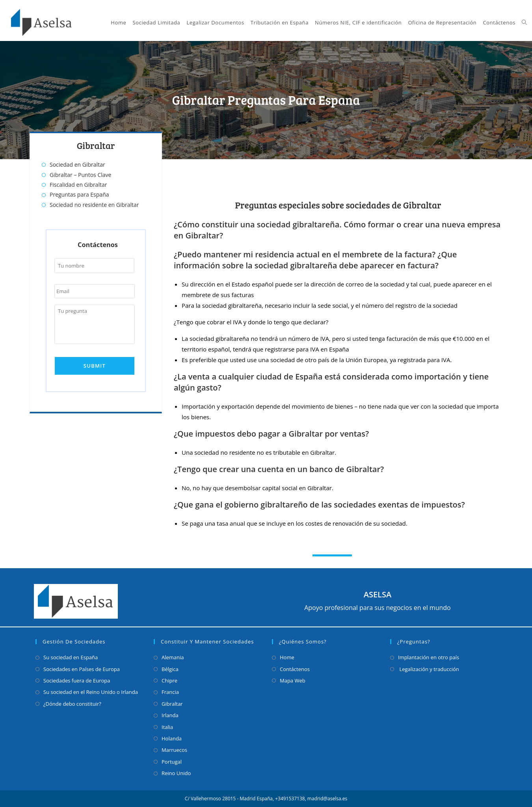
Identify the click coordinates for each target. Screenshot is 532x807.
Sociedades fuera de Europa (77, 681)
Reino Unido (176, 773)
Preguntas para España (79, 194)
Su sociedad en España (71, 657)
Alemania (173, 657)
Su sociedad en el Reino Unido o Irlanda (91, 692)
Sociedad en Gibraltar (77, 165)
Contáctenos (295, 669)
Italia (167, 727)
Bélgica (170, 669)
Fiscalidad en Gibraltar (78, 185)
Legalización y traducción (429, 669)
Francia (170, 692)
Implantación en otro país (429, 657)
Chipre (169, 681)
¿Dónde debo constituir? (72, 704)
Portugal (172, 762)
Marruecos (174, 750)
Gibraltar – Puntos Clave (80, 175)
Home (287, 657)
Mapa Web (293, 681)
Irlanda (170, 715)
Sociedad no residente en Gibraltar (94, 205)
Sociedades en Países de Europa (82, 669)
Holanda (172, 738)
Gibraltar (172, 704)
